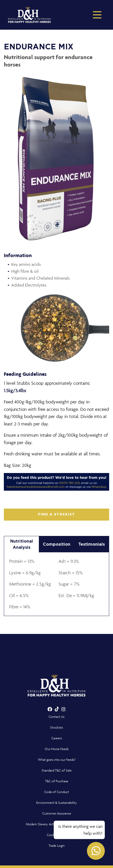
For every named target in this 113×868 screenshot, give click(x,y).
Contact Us (56, 717)
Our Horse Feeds (57, 749)
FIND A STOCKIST (56, 514)
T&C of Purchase (57, 781)
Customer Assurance (57, 813)
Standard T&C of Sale (57, 770)
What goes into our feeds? (57, 760)
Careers (57, 738)
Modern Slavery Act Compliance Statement (57, 824)
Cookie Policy (57, 835)
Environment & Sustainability (57, 803)
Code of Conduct (57, 792)
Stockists (56, 727)
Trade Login (57, 846)
